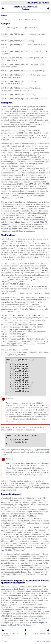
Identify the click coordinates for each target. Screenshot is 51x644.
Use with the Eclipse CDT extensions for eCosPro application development (22, 228)
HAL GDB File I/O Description (13, 550)
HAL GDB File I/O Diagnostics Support (20, 623)
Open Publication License (43, 641)
